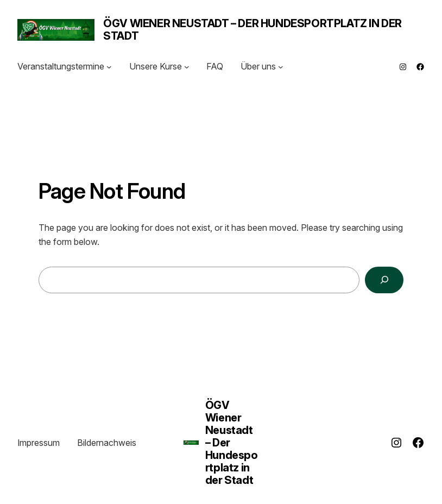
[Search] (384, 280)
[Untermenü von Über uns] (281, 67)
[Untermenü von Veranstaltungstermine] (109, 67)
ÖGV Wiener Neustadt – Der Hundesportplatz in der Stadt (252, 30)
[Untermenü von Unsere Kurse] (187, 67)
